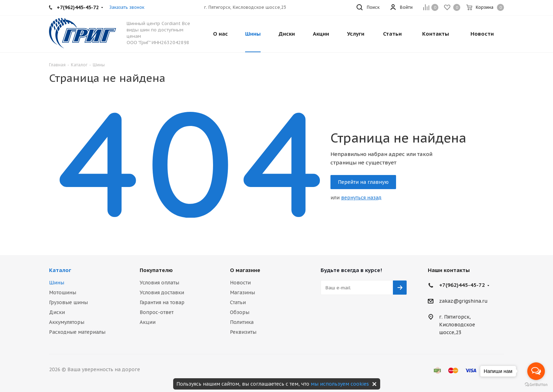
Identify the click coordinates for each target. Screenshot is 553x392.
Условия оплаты (159, 283)
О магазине (245, 270)
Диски (57, 312)
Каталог (60, 270)
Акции (148, 322)
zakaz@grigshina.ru (463, 301)
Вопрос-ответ (157, 312)
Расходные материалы (77, 332)
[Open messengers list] (536, 371)
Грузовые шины (68, 302)
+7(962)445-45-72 (462, 285)
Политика (242, 322)
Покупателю (156, 270)
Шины (57, 283)
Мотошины (63, 293)
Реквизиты (243, 332)
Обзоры (240, 312)
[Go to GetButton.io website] (536, 385)
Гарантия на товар (162, 302)
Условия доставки (162, 293)
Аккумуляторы (67, 322)
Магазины (242, 293)
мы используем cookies (340, 384)
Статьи (238, 302)
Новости (240, 283)
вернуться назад (361, 198)
